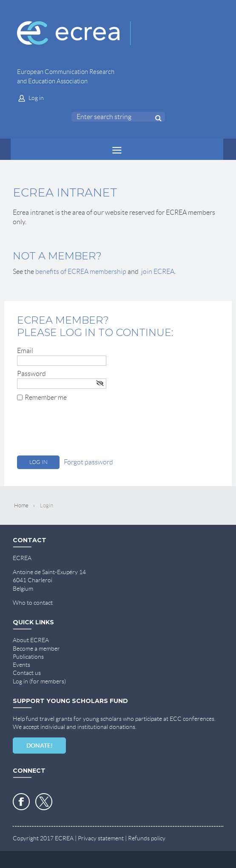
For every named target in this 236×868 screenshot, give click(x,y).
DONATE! (40, 746)
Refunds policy (147, 838)
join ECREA (158, 272)
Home (21, 505)
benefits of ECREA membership (81, 272)
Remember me (46, 397)
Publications (28, 657)
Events (21, 665)
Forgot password (88, 462)
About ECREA (31, 640)
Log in (36, 98)
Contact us (27, 673)
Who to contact (33, 603)
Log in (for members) (39, 681)
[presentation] (82, 430)
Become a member (36, 649)
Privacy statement (101, 838)
